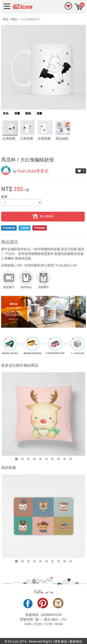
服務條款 (76, 641)
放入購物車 (43, 217)
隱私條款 (61, 641)
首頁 (5, 19)
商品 (14, 19)
